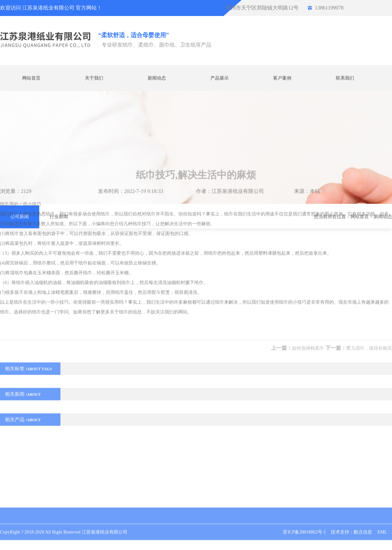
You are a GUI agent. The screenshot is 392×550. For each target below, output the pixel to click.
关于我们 (94, 77)
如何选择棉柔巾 (308, 306)
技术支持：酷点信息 (351, 527)
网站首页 (31, 77)
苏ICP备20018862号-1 (304, 527)
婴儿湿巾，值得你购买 (369, 306)
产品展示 (220, 77)
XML (382, 527)
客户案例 (282, 77)
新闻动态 (157, 77)
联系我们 (345, 77)
